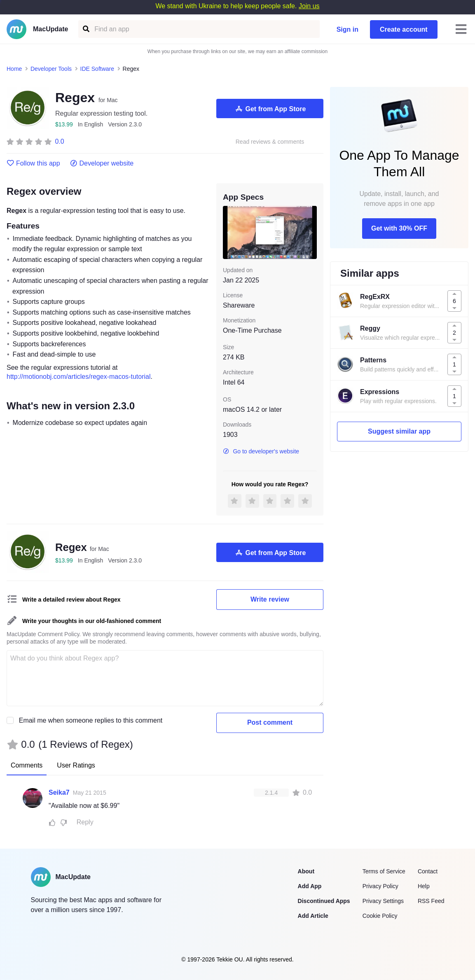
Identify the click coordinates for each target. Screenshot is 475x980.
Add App (310, 886)
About (306, 871)
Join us (309, 6)
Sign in (347, 29)
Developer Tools (51, 69)
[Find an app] (85, 29)
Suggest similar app (399, 431)
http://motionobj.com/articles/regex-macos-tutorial (78, 377)
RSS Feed (431, 901)
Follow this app (33, 163)
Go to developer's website (261, 451)
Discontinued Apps (324, 901)
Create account (404, 29)
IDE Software (97, 69)
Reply (85, 822)
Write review (270, 599)
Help (424, 886)
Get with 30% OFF (399, 228)
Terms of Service (384, 871)
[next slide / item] (311, 232)
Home (14, 69)
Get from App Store (270, 109)
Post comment (270, 722)
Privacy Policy (380, 886)
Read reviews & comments (270, 142)
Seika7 (59, 792)
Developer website (102, 163)
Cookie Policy (380, 916)
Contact (428, 871)
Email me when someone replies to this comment (91, 720)
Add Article (313, 916)
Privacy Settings (383, 901)
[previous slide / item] (229, 232)
